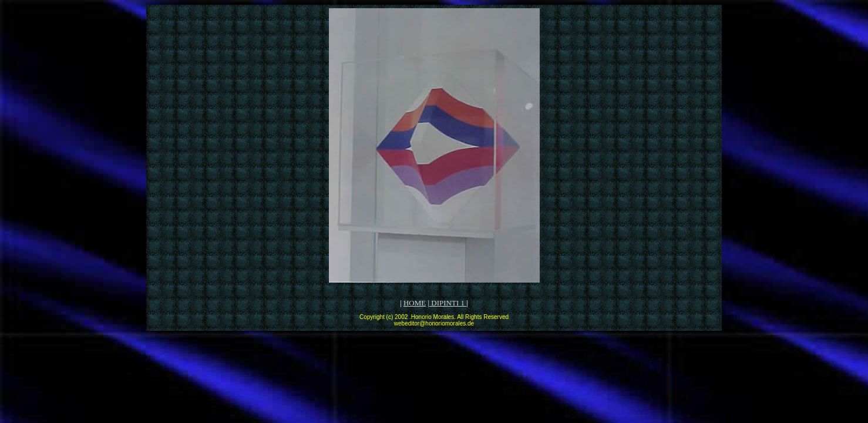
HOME (415, 303)
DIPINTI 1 (448, 303)
